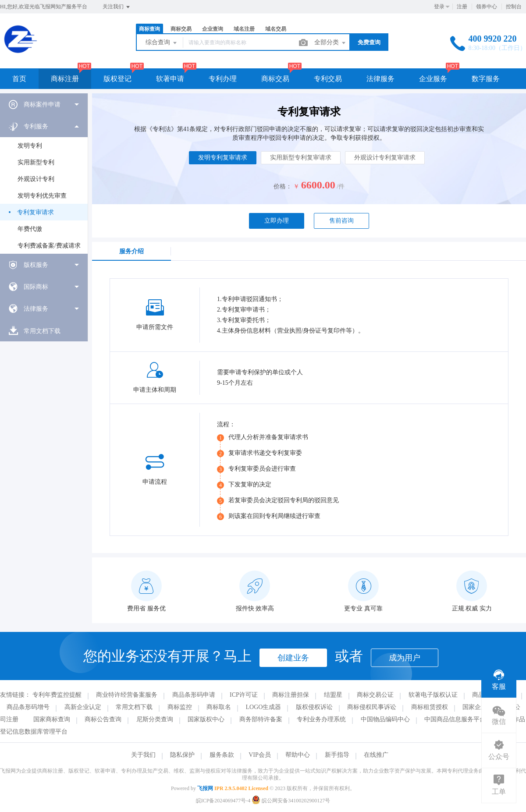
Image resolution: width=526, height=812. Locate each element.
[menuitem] (44, 104)
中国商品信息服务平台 (455, 719)
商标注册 (65, 79)
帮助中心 (298, 755)
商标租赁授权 (430, 707)
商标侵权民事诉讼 (372, 707)
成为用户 (405, 658)
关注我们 (117, 7)
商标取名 (219, 707)
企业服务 (433, 79)
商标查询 (149, 29)
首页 (19, 79)
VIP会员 (260, 755)
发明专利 (30, 146)
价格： (283, 186)
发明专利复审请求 (223, 158)
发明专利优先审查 (42, 196)
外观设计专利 (36, 179)
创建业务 (293, 658)
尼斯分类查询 (155, 719)
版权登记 (117, 79)
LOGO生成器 (264, 707)
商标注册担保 (291, 695)
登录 (439, 7)
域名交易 (276, 29)
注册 (462, 7)
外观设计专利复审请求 (385, 158)
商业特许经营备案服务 (127, 695)
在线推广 (376, 755)
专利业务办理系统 (321, 719)
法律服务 (380, 79)
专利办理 (223, 79)
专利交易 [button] (328, 79)
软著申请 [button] (170, 79)
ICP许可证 (244, 695)
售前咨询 (341, 221)
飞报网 (205, 788)
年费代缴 (30, 229)
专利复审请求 (36, 212)
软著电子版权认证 (433, 695)
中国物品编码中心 (385, 719)
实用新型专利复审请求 (301, 158)
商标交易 (181, 29)
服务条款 (222, 755)
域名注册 (244, 29)
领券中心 (487, 7)
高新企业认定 (83, 707)
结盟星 (333, 695)
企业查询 (213, 29)
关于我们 (143, 755)
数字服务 (486, 79)
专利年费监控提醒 (57, 695)
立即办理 (277, 221)
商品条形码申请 (194, 695)
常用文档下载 (134, 707)
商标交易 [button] (275, 79)
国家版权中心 (206, 719)
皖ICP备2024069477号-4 (223, 801)
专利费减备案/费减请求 (49, 246)
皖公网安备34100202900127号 (291, 801)
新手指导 (337, 755)
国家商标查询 (52, 719)
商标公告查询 (103, 719)
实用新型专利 (36, 162)
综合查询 (162, 43)
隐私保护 (182, 755)
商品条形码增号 (28, 707)
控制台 (514, 7)
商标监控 (180, 707)
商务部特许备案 (261, 719)
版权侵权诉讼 (314, 707)
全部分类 (331, 43)
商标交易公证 (375, 695)
